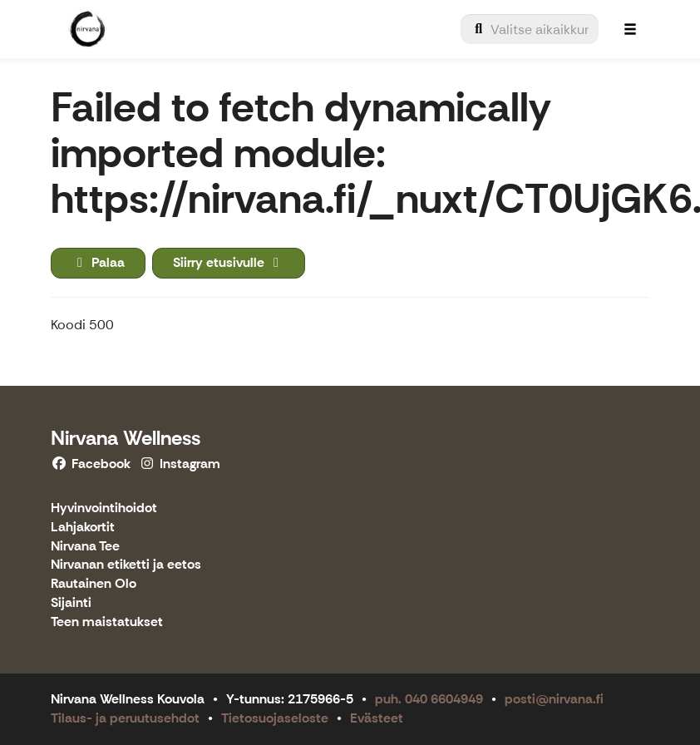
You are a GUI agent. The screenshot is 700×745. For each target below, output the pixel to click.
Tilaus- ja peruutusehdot (125, 718)
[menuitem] (530, 29)
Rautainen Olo (94, 584)
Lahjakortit (83, 528)
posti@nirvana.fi (554, 699)
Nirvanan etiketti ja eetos (126, 565)
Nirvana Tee (85, 547)
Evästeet (377, 718)
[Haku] (530, 29)
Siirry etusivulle (229, 262)
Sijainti (71, 603)
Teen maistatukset (107, 622)
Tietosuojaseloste (275, 718)
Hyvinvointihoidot (104, 508)
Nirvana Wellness (126, 438)
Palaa (98, 262)
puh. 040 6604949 (429, 699)
